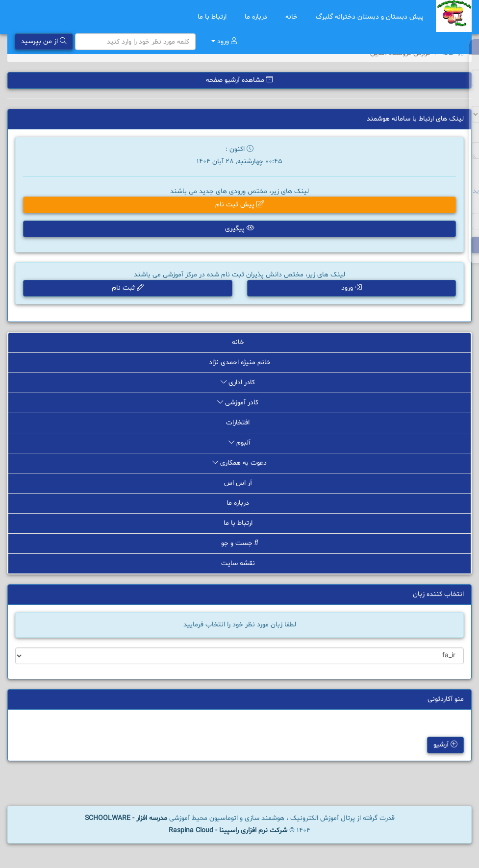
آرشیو (444, 745)
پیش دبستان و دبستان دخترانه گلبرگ (370, 17)
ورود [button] (352, 288)
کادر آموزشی (239, 403)
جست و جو (239, 543)
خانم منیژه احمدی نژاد (240, 362)
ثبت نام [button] (128, 288)
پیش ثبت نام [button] (240, 205)
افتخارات (239, 423)
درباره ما (258, 17)
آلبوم (239, 443)
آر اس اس (240, 483)
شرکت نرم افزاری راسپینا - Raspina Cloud (228, 831)
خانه (293, 17)
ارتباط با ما (214, 17)
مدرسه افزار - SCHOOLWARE (126, 818)
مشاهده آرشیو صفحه (239, 80)
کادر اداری (239, 383)
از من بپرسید (44, 41)
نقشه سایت (240, 563)
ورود (224, 41)
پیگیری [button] (240, 229)
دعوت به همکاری (239, 463)
